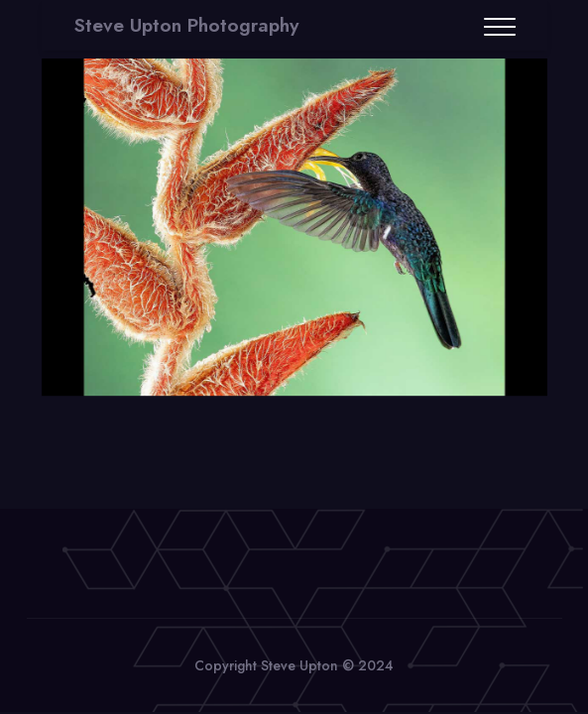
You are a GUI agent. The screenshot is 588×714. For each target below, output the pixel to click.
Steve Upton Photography (186, 25)
